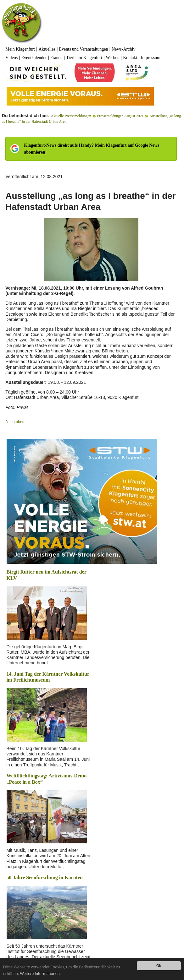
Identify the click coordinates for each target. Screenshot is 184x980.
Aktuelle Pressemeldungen (71, 116)
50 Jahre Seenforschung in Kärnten (45, 877)
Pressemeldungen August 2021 (120, 116)
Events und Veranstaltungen (84, 49)
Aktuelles (47, 49)
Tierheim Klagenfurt (84, 58)
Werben (113, 58)
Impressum (151, 58)
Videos (11, 58)
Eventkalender (34, 58)
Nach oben (15, 422)
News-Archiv (123, 49)
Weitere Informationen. (40, 974)
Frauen (56, 58)
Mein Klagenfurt (20, 49)
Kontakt (130, 58)
